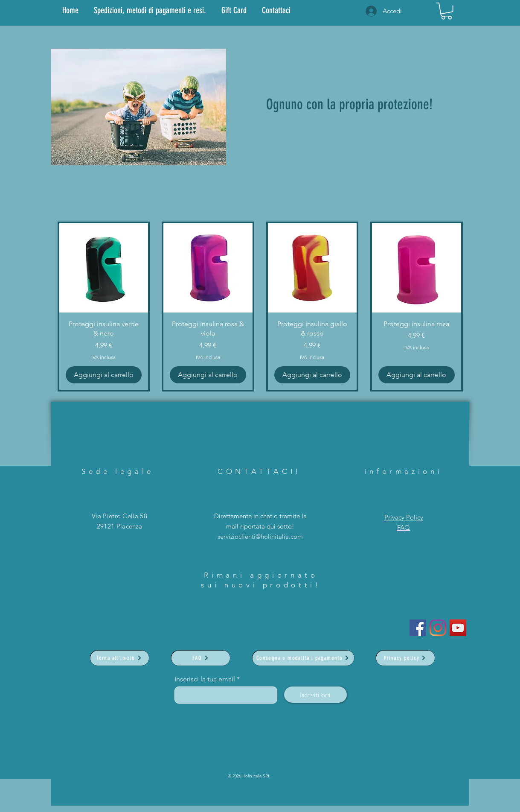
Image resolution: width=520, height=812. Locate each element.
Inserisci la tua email (205, 679)
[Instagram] (438, 628)
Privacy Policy (404, 517)
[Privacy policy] (405, 658)
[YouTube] (458, 628)
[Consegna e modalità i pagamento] (303, 658)
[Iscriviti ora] (315, 695)
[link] (446, 11)
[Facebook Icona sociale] (418, 628)
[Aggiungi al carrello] (104, 375)
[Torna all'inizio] (119, 658)
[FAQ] (200, 658)
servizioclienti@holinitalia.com (260, 536)
